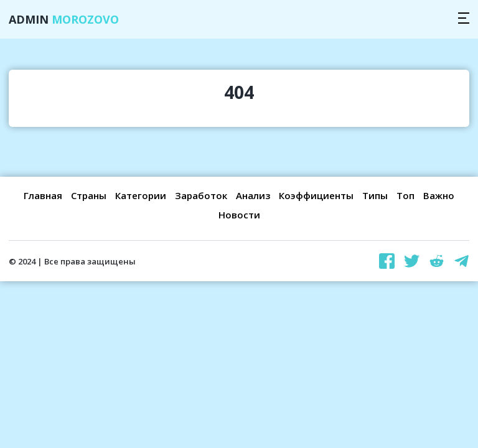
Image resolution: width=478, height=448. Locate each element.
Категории (141, 195)
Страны (89, 195)
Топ (405, 195)
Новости (239, 215)
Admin (64, 19)
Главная (43, 195)
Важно (439, 195)
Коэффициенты (316, 195)
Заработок (201, 195)
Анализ (253, 195)
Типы (375, 195)
